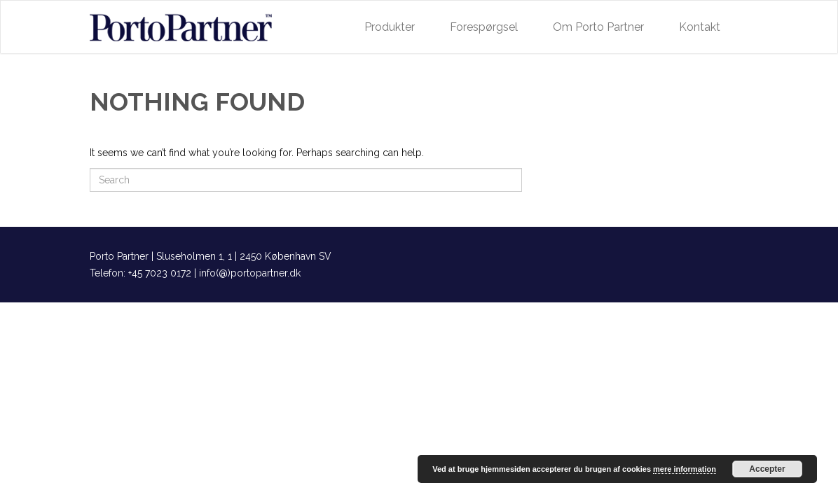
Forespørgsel (484, 27)
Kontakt (700, 27)
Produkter (390, 27)
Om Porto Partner (598, 27)
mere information (685, 469)
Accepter (767, 469)
